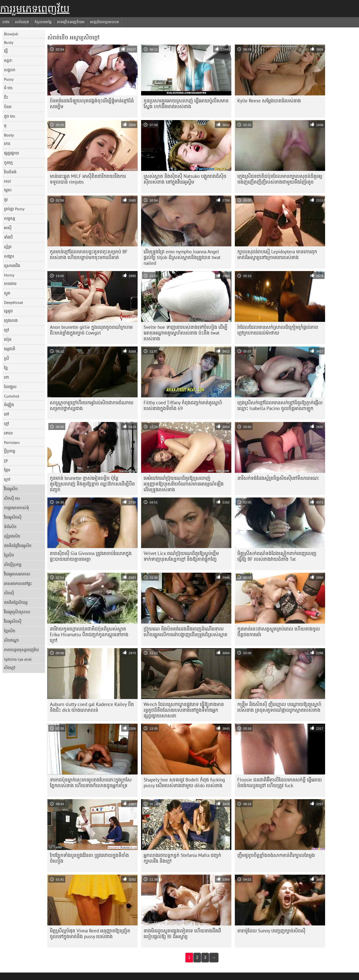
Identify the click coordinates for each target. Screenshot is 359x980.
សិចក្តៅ (10, 668)
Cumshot (12, 396)
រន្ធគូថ (8, 311)
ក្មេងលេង (11, 320)
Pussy (9, 79)
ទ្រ (6, 460)
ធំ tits (8, 88)
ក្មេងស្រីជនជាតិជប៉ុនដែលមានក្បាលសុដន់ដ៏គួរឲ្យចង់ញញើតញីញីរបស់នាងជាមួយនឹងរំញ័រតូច (280, 179)
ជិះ (6, 97)
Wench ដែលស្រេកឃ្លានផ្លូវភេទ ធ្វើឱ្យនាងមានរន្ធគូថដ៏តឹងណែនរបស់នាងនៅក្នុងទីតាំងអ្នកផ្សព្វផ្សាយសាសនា (184, 710)
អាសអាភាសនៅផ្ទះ (18, 583)
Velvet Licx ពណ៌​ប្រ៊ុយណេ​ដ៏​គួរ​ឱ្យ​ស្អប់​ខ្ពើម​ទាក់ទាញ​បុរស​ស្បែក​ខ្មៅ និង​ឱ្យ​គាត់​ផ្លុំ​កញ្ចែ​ (181, 556)
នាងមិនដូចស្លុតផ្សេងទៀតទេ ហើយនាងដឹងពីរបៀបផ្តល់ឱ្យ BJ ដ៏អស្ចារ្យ (182, 934)
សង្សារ (9, 256)
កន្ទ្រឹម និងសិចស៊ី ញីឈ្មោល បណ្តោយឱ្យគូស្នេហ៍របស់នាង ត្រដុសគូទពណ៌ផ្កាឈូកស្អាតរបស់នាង (279, 707)
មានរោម (10, 283)
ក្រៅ (7, 479)
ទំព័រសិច (10, 527)
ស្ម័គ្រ (8, 247)
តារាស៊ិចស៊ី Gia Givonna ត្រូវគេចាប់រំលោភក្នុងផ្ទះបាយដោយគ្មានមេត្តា (91, 556)
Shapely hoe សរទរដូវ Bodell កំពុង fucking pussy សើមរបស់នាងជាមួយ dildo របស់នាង (184, 783)
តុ (5, 126)
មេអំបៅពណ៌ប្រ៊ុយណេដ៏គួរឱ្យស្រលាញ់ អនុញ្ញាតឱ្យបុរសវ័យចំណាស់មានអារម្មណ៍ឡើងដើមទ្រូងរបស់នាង (184, 484)
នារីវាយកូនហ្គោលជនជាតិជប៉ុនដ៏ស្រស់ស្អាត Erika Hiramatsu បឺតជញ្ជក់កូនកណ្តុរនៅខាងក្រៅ (89, 634)
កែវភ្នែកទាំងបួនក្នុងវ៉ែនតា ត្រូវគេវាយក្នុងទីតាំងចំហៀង (89, 858)
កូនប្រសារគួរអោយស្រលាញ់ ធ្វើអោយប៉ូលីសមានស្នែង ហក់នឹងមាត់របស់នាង (186, 104)
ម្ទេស (8, 190)
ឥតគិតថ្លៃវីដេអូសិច (18, 546)
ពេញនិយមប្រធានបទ (105, 22)
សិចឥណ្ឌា (11, 640)
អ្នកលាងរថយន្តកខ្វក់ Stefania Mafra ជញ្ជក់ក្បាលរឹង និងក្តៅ (182, 858)
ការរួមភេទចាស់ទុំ (16, 508)
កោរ (7, 143)
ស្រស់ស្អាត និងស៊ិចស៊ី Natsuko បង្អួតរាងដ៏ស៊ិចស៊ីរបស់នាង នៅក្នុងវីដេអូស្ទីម (185, 179)
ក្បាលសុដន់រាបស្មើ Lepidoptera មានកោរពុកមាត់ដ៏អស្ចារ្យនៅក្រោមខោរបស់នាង (277, 254)
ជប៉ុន (8, 339)
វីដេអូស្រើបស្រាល (17, 612)
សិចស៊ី (9, 593)
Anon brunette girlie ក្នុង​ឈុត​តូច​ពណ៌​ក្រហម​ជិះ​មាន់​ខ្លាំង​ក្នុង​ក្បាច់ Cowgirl (91, 330)
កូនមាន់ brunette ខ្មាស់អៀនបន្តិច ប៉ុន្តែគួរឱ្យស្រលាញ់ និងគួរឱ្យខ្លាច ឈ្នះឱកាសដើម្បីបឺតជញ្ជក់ (92, 484)
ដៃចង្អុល (10, 387)
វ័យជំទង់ (10, 172)
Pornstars (12, 442)
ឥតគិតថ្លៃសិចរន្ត (16, 602)
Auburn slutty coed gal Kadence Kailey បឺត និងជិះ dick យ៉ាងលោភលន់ (92, 707)
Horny (9, 275)
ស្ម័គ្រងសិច (12, 536)
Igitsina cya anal (18, 659)
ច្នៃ (6, 368)
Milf (7, 181)
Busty (9, 42)
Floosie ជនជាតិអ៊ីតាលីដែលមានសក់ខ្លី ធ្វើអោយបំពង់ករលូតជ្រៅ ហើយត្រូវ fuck (280, 783)
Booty (9, 135)
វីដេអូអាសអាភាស (17, 574)
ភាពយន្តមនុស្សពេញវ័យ (21, 650)
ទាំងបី (8, 237)
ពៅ (6, 414)
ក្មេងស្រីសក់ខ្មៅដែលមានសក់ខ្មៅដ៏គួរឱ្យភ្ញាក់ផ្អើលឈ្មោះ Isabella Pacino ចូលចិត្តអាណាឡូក (280, 405)
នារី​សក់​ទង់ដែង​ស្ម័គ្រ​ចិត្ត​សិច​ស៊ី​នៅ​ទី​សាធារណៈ (278, 478)
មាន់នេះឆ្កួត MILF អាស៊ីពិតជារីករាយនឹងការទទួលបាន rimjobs (88, 179)
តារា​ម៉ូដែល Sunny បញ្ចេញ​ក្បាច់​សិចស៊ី (271, 931)
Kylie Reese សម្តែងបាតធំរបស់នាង (269, 101)
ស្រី (6, 358)
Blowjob (11, 34)
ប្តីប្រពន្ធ (10, 451)
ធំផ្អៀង (9, 405)
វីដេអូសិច (11, 489)
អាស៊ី (8, 228)
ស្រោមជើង (12, 266)
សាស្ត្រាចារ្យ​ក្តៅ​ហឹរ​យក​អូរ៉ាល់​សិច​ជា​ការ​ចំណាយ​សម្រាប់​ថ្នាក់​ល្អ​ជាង (92, 405)
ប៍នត (8, 107)
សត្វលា (10, 70)
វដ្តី (6, 51)
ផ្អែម (7, 470)
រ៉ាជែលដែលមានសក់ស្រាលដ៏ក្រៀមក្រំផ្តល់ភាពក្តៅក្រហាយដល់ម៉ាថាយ (278, 330)
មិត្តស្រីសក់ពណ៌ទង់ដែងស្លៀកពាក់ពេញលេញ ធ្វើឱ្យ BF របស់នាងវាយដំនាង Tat (277, 556)
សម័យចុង (22, 22)
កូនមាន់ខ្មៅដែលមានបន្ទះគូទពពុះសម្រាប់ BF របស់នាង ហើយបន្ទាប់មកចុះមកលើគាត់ (89, 254)
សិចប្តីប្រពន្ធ (13, 564)
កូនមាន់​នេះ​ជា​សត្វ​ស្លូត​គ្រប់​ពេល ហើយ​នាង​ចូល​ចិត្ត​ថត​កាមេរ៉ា (279, 632)
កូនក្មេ (8, 162)
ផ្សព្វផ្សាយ (11, 153)
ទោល (8, 433)
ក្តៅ (6, 330)
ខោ (6, 377)
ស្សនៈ (8, 60)
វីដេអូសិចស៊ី (13, 517)
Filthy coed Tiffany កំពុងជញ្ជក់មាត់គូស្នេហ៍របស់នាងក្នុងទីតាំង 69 (183, 405)
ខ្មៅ (6, 423)
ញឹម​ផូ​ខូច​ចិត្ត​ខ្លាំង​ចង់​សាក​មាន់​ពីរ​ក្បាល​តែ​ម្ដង (276, 855)
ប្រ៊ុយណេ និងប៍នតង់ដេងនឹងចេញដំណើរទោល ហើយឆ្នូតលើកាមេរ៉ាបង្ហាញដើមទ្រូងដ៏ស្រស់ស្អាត (185, 632)
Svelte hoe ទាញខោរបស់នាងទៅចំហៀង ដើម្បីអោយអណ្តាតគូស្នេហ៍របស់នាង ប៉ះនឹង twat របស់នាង (185, 333)
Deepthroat (13, 302)
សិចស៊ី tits (12, 498)
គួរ (6, 199)
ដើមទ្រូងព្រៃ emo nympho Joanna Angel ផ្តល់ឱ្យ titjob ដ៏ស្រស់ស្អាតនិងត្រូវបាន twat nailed (182, 257)
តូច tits (10, 116)
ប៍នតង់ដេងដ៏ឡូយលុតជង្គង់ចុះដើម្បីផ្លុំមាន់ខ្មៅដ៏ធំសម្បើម (92, 104)
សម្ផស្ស (10, 218)
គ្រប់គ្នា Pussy (14, 209)
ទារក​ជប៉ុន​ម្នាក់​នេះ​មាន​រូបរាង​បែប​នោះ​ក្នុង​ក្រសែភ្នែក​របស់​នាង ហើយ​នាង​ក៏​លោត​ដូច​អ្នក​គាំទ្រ (91, 783)
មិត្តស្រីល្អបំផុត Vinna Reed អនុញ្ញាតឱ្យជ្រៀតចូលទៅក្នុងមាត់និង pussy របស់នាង (90, 934)
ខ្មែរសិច (10, 631)
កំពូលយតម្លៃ (43, 22)
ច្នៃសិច (9, 555)
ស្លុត (7, 293)
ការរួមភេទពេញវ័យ (35, 9)
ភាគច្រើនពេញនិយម (71, 22)
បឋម (6, 22)
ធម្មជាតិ (10, 349)
